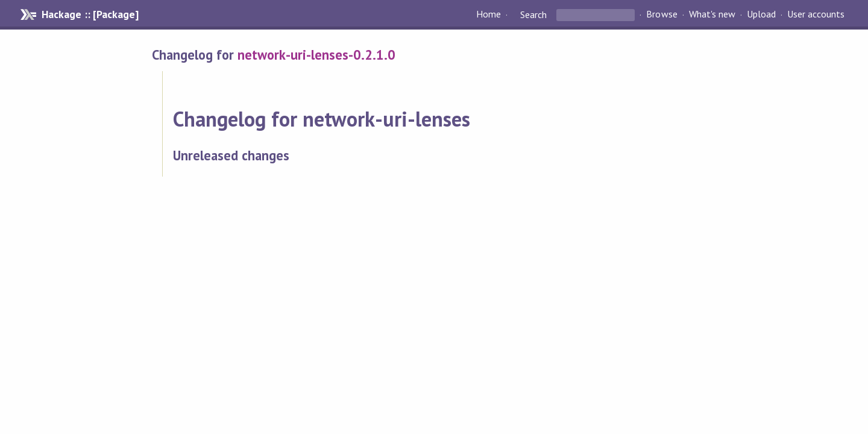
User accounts (816, 14)
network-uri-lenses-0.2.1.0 (316, 55)
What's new (712, 14)
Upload (761, 14)
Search (533, 14)
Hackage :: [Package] (90, 14)
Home (489, 14)
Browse (662, 14)
